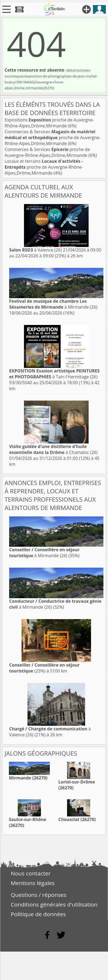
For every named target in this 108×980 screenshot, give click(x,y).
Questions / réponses (39, 895)
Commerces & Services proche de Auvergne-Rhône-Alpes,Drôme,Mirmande (53, 138)
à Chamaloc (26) (53, 449)
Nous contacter (31, 873)
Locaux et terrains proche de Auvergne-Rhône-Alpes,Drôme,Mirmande (44, 167)
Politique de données (38, 914)
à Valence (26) (35, 250)
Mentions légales (33, 883)
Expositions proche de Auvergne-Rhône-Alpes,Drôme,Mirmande (49, 123)
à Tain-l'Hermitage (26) (54, 374)
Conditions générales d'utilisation (54, 904)
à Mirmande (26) (53, 304)
